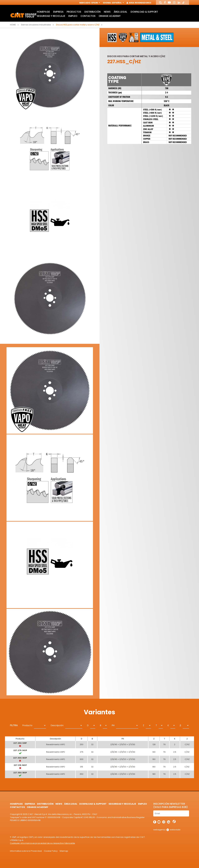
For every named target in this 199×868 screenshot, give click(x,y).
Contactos (88, 16)
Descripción (57, 725)
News (107, 12)
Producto (27, 725)
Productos (74, 12)
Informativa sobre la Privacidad (26, 851)
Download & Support (144, 12)
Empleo (73, 16)
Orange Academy (110, 16)
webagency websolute (167, 830)
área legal (120, 12)
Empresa (58, 12)
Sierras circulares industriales (36, 25)
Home (13, 25)
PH (113, 725)
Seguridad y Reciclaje (51, 16)
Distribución (93, 12)
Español (118, 3)
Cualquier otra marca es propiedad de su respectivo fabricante (42, 843)
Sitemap (64, 851)
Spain (95, 3)
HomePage (43, 12)
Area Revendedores (139, 3)
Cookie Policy (51, 851)
